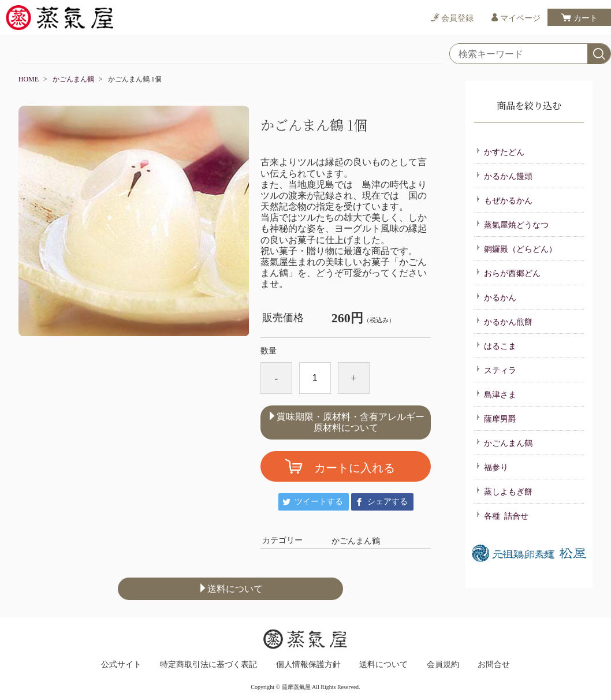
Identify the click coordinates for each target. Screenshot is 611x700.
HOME (29, 79)
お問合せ (494, 665)
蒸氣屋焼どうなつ (512, 224)
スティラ (496, 370)
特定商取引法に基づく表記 (208, 665)
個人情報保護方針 (308, 665)
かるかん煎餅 (504, 321)
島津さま (496, 394)
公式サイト (121, 665)
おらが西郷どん (508, 273)
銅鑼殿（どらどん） (516, 248)
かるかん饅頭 (504, 176)
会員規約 (443, 665)
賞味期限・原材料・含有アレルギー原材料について (346, 422)
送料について (230, 589)
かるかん (496, 297)
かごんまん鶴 (73, 79)
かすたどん (500, 151)
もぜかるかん (504, 200)
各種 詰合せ (502, 515)
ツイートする (319, 502)
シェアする (388, 502)
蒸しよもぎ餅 (504, 491)
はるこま (496, 345)
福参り (492, 467)
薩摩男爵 (496, 418)
